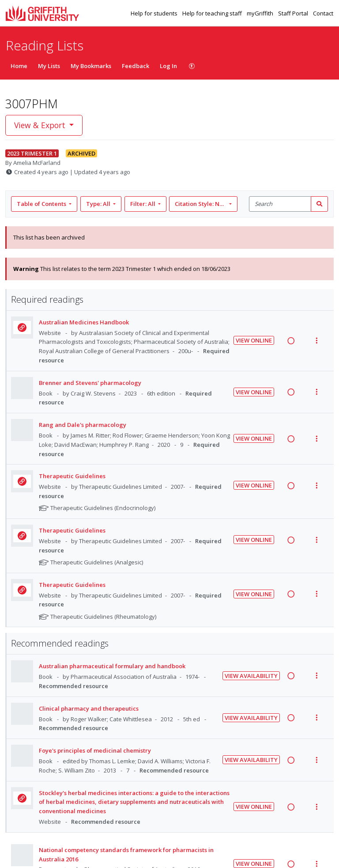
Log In (168, 66)
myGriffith (261, 13)
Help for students (155, 13)
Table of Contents (42, 204)
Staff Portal (294, 13)
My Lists (49, 66)
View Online (254, 340)
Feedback (136, 66)
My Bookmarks (91, 66)
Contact (323, 13)
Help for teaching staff (213, 13)
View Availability (251, 676)
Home (19, 66)
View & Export (41, 125)
